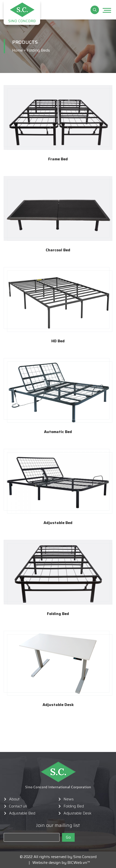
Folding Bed (58, 614)
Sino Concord (85, 857)
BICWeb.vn (77, 863)
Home (18, 50)
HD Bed (58, 341)
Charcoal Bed (58, 250)
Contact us (18, 806)
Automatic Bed (58, 432)
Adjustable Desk (58, 705)
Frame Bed (58, 159)
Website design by (48, 863)
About (14, 799)
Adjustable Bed (58, 523)
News (69, 799)
